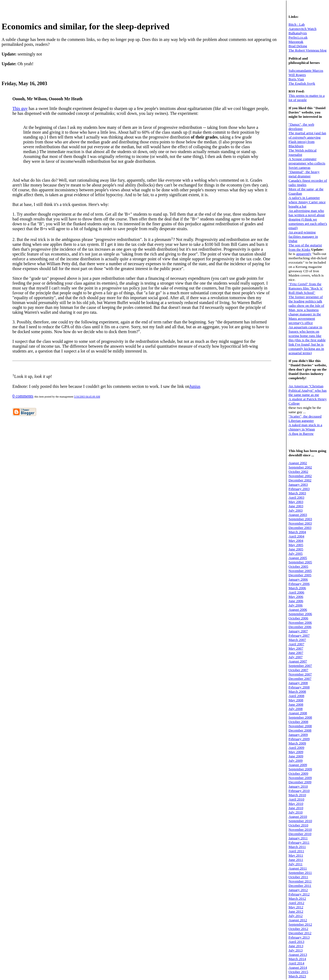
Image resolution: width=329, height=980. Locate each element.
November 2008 (300, 726)
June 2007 (296, 653)
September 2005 (300, 562)
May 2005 (296, 545)
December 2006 (300, 627)
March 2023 (297, 976)
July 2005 (296, 553)
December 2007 (300, 679)
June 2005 (296, 549)
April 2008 (296, 696)
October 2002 (298, 472)
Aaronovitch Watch (302, 29)
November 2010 (300, 829)
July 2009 (296, 760)
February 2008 (299, 687)
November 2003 (300, 523)
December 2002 (300, 480)
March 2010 (297, 795)
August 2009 (298, 765)
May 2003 (296, 502)
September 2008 (300, 717)
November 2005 (300, 571)
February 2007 (299, 635)
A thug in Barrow (301, 434)
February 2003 (299, 489)
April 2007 (296, 644)
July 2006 (296, 605)
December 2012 (300, 933)
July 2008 (296, 709)
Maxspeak (296, 42)
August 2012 (298, 920)
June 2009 (296, 756)
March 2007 (297, 640)
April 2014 (296, 963)
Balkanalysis (298, 33)
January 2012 (298, 890)
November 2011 (300, 881)
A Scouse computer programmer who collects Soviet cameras (307, 163)
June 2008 (296, 704)
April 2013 (296, 942)
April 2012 (296, 903)
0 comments (23, 396)
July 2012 (296, 916)
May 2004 (296, 541)
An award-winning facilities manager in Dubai (303, 237)
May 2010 (296, 804)
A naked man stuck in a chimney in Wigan (305, 427)
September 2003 (300, 519)
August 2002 (298, 463)
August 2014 (298, 967)
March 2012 (297, 898)
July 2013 (296, 950)
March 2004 (297, 532)
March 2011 (297, 847)
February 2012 (299, 894)
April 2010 (296, 799)
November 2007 (300, 674)
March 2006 (297, 588)
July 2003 (296, 510)
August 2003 (298, 515)
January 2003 (298, 484)
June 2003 (296, 506)
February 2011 (299, 842)
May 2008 (296, 700)
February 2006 (299, 584)
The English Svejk (302, 83)
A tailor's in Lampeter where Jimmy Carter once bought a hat (307, 202)
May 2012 (296, 907)
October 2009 (298, 773)
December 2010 (300, 834)
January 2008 (298, 683)
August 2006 (298, 610)
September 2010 (300, 821)
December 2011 (300, 886)
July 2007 (296, 657)
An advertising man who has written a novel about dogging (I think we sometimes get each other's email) (308, 219)
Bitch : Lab (297, 24)
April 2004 (296, 536)
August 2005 (298, 558)
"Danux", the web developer (301, 127)
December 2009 (300, 782)
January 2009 (298, 735)
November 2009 (300, 778)
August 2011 (298, 868)
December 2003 (300, 528)
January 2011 (298, 838)
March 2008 (297, 691)
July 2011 (296, 864)
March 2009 (297, 743)
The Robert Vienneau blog (308, 50)
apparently (304, 254)
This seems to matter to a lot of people (307, 98)
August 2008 (298, 713)
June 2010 (296, 808)
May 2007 (296, 648)
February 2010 (299, 791)
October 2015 (298, 972)
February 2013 (299, 937)
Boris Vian (296, 79)
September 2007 (300, 666)
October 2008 (298, 722)
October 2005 (298, 566)
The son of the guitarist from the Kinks (305, 247)
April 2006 (296, 592)
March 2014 (297, 959)
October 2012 (298, 929)
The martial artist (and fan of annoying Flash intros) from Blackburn (307, 139)
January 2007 (298, 631)
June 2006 (296, 601)
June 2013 (296, 946)
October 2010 (298, 825)
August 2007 (298, 661)
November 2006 (300, 622)
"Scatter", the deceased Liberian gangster (305, 418)
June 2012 (296, 911)
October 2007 (298, 670)
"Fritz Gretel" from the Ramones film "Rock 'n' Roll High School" (306, 288)
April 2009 (296, 748)
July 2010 (296, 812)
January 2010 (298, 786)
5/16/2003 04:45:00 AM (87, 397)
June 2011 (296, 860)
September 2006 (300, 614)
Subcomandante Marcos (306, 70)
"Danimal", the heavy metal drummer (304, 174)
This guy (20, 108)
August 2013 (298, 955)
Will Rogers (297, 75)
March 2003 (297, 493)
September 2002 (300, 467)
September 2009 (300, 769)
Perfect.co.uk (298, 37)
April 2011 (296, 851)
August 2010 (298, 817)
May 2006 (296, 597)
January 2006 (298, 579)
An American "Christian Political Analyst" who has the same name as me (308, 390)
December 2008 (300, 730)
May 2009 (296, 752)
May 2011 (296, 855)
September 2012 (300, 924)
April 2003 (296, 497)
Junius (195, 386)
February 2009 (299, 739)
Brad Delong (298, 46)
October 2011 (298, 877)
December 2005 (300, 575)
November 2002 (300, 476)
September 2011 (300, 873)
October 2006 (298, 618)
